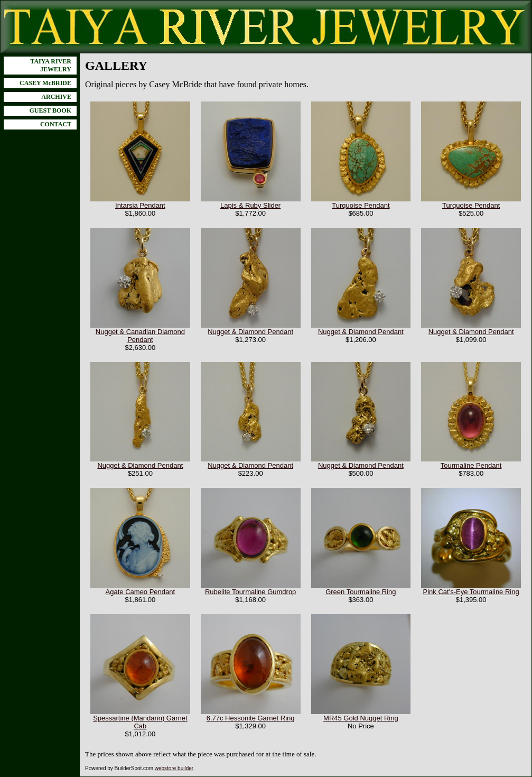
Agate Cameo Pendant (141, 592)
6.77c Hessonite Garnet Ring (251, 718)
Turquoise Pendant (361, 205)
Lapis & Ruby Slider (250, 205)
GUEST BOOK (50, 110)
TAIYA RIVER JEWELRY (51, 65)
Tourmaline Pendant (471, 465)
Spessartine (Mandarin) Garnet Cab (140, 722)
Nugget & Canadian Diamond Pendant (140, 336)
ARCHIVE (56, 97)
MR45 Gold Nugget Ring (361, 718)
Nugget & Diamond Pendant (250, 332)
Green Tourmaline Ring (361, 592)
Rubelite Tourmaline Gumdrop (250, 592)
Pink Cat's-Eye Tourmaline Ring (471, 592)
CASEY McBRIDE (45, 83)
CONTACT (56, 124)
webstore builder (174, 768)
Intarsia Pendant (140, 205)
